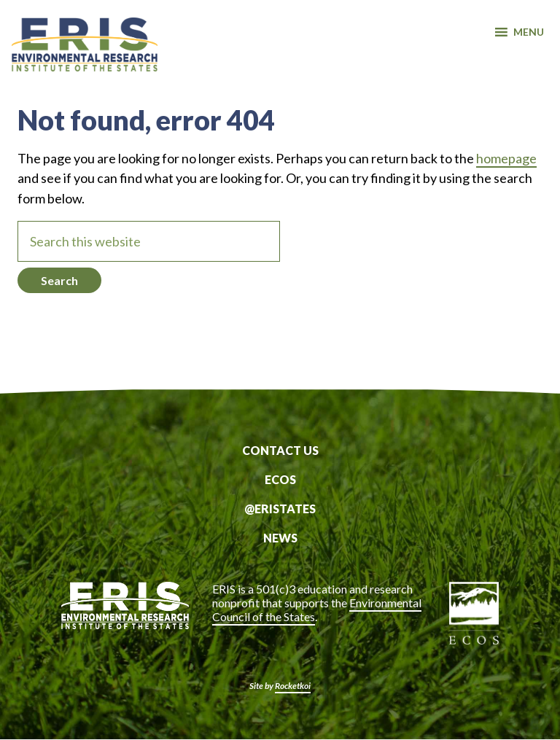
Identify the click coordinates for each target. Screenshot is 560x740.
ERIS (85, 46)
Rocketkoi (293, 686)
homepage (506, 158)
